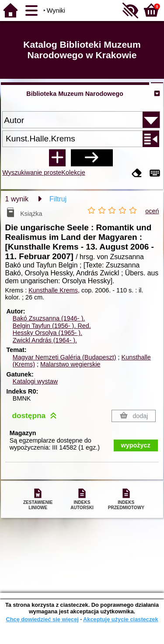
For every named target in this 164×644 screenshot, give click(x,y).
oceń (152, 211)
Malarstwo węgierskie (70, 364)
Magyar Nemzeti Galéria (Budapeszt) (65, 357)
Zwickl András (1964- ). (45, 340)
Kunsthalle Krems (53, 290)
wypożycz (136, 445)
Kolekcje (73, 172)
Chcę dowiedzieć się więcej (42, 619)
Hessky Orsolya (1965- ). (47, 333)
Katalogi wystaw (35, 381)
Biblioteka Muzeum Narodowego (75, 94)
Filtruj (58, 199)
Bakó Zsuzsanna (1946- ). (49, 318)
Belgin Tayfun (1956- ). (52, 326)
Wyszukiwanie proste (32, 172)
